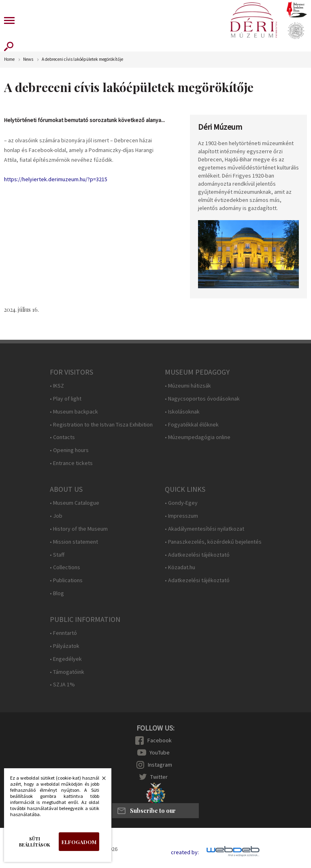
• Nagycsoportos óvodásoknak (202, 399)
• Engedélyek (66, 659)
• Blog (57, 593)
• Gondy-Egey (181, 503)
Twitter (159, 777)
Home (9, 59)
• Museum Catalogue (75, 503)
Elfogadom (79, 842)
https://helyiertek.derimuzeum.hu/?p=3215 (56, 179)
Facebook (160, 740)
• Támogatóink (67, 672)
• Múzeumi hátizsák (188, 386)
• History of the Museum (79, 529)
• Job (56, 516)
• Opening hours (69, 450)
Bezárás (100, 780)
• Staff (57, 555)
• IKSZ (57, 386)
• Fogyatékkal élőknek (192, 425)
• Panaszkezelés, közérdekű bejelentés (213, 542)
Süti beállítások (35, 842)
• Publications (66, 580)
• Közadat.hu (180, 567)
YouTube (160, 752)
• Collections (65, 567)
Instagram (160, 765)
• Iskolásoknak (182, 412)
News (28, 59)
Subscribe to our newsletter (153, 812)
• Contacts (62, 437)
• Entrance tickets (71, 463)
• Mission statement (74, 542)
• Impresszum (181, 516)
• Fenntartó (63, 633)
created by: (185, 852)
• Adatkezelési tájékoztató (197, 555)
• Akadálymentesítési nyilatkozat (204, 529)
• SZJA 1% (62, 685)
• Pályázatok (65, 646)
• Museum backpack (74, 412)
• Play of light (66, 399)
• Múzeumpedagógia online (198, 437)
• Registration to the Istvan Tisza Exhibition (101, 425)
